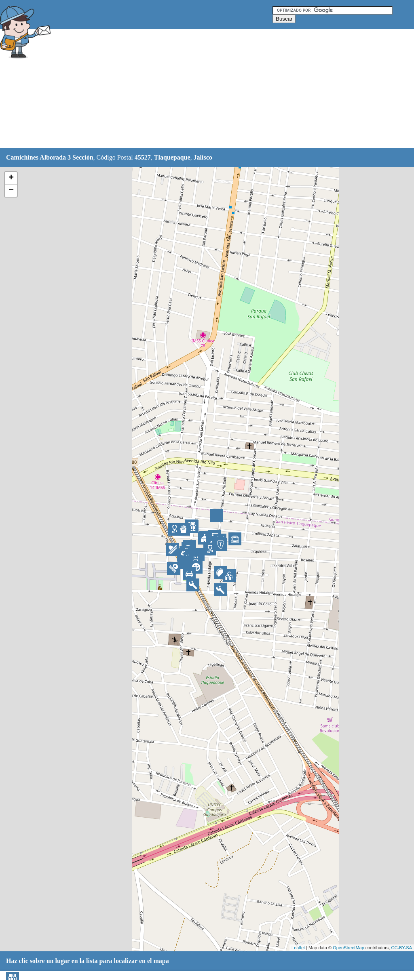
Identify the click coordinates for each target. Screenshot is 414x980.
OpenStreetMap (349, 948)
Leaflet (298, 948)
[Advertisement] (202, 89)
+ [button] (11, 178)
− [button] (11, 191)
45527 (143, 157)
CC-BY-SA (401, 948)
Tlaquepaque (172, 157)
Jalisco (203, 157)
